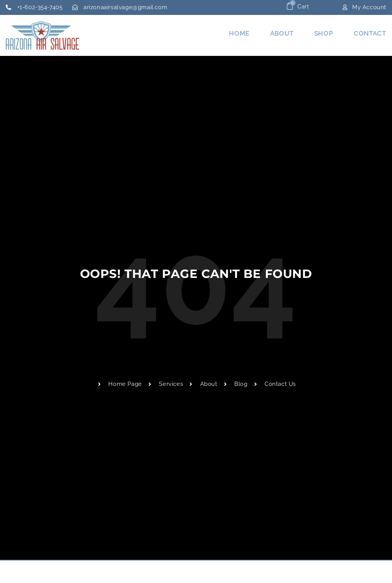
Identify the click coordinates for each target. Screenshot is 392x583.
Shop (324, 33)
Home (239, 33)
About (282, 33)
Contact (370, 33)
